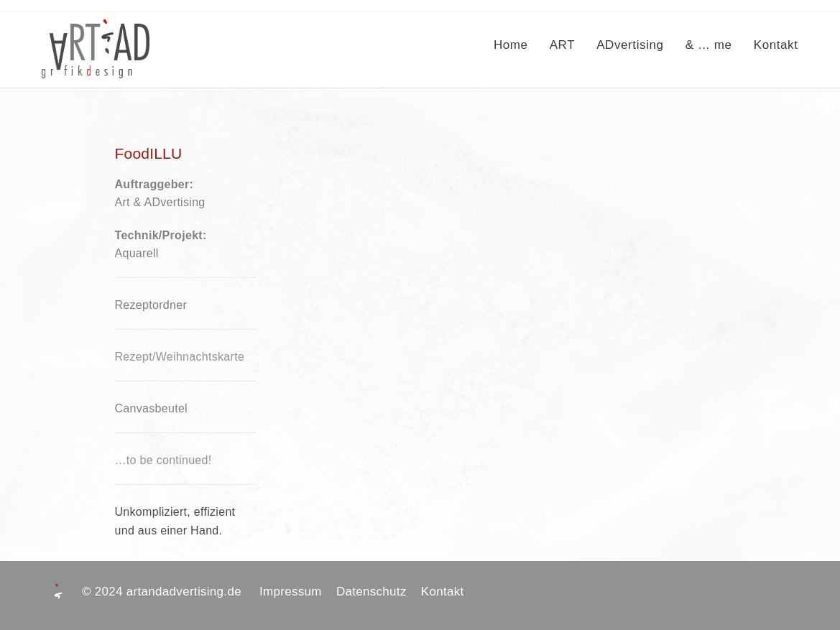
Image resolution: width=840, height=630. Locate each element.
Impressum (298, 592)
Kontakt (443, 592)
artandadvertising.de (191, 592)
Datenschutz (379, 592)
